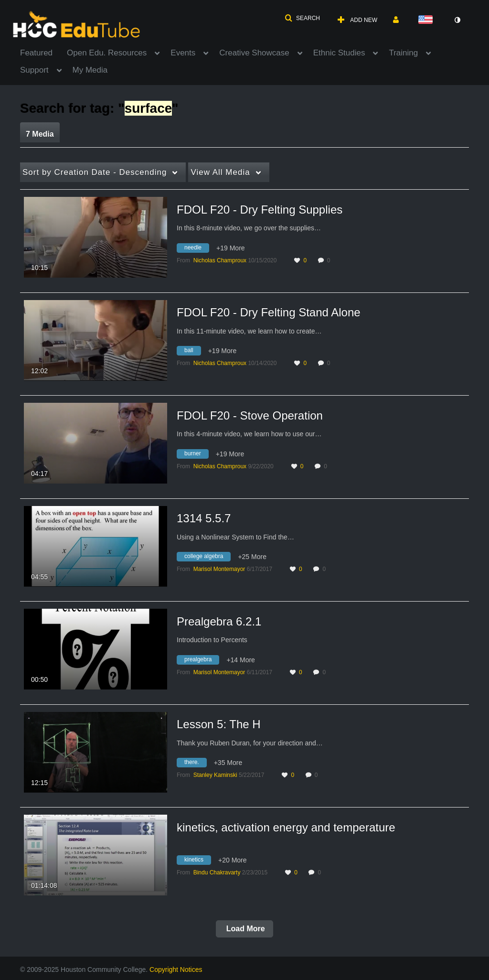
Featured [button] (36, 53)
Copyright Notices (176, 969)
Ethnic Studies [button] (339, 53)
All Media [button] (220, 172)
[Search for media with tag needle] (197, 249)
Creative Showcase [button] (254, 53)
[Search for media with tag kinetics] (197, 862)
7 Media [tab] (40, 134)
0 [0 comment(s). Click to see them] (330, 260)
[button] (302, 18)
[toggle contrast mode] (457, 20)
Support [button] (34, 70)
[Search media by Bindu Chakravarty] (217, 872)
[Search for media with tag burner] (196, 455)
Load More (244, 929)
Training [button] (403, 53)
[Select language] (427, 20)
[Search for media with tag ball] (192, 352)
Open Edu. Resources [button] (107, 53)
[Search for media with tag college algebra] (207, 558)
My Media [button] (90, 70)
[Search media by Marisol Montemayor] (219, 569)
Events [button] (183, 53)
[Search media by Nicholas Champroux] (220, 260)
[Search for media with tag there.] (195, 764)
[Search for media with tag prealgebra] (202, 661)
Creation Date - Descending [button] (95, 172)
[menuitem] (43, 52)
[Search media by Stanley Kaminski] (215, 775)
